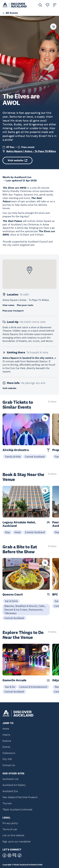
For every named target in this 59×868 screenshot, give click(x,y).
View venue (8, 305)
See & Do (10, 687)
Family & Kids (13, 457)
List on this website (13, 835)
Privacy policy (10, 823)
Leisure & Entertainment (33, 687)
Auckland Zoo (10, 791)
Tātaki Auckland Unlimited (17, 810)
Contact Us (9, 765)
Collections (9, 753)
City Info (7, 759)
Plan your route (25, 305)
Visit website (17, 160)
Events (6, 747)
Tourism (7, 803)
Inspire (6, 735)
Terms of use (10, 829)
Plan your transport (13, 311)
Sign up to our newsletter (17, 841)
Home (6, 729)
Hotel (18, 532)
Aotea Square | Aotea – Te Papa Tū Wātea (31, 151)
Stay (8, 532)
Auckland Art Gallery (14, 785)
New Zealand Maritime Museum (20, 797)
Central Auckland (35, 457)
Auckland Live (10, 779)
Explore (7, 741)
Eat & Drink (11, 601)
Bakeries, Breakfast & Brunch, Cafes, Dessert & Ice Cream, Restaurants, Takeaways (25, 609)
